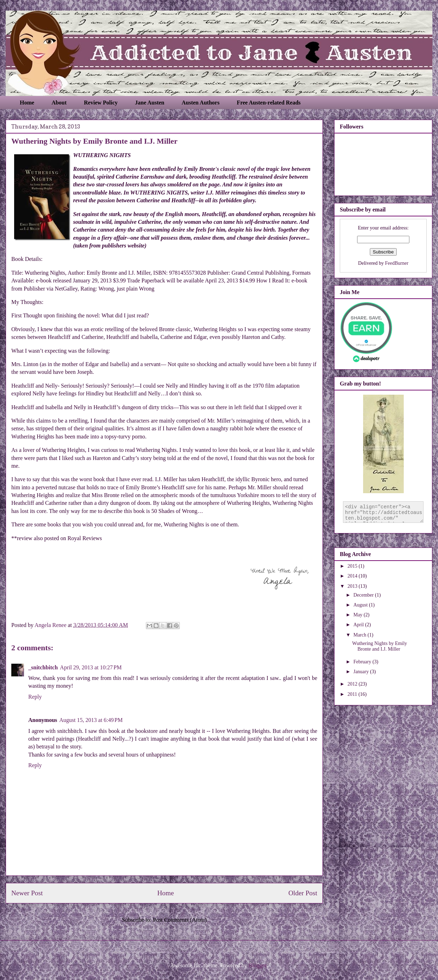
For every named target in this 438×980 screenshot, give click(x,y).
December (364, 595)
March (360, 635)
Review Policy (101, 103)
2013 (353, 586)
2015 (353, 566)
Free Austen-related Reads (269, 103)
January (362, 672)
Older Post (303, 893)
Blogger (258, 965)
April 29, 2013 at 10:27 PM (91, 667)
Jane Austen (150, 103)
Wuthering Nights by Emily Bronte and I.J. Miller (380, 646)
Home (27, 103)
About (59, 103)
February (363, 662)
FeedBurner (397, 263)
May (358, 615)
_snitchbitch (43, 667)
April (359, 625)
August (361, 605)
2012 (353, 684)
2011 (353, 694)
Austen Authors (200, 103)
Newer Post (27, 893)
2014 (353, 576)
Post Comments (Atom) (180, 920)
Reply (35, 697)
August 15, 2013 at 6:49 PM (91, 720)
